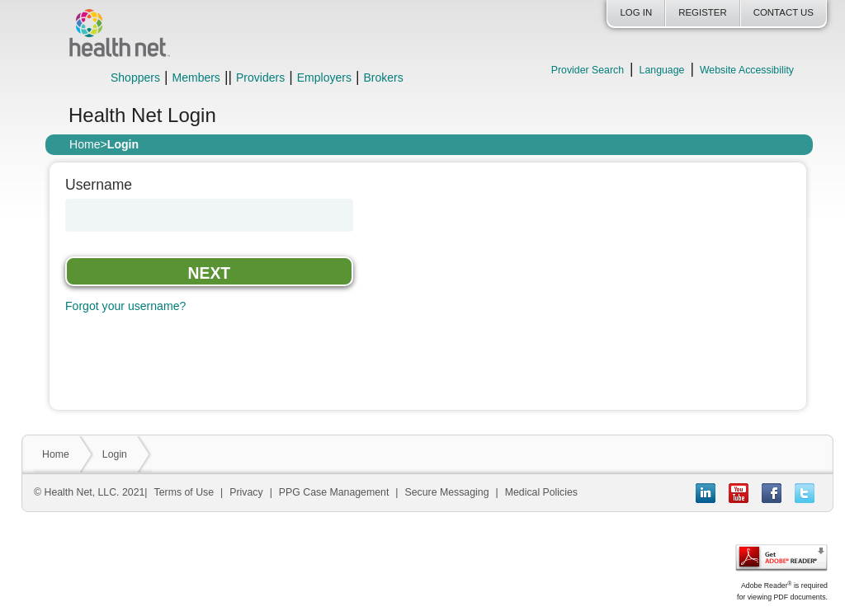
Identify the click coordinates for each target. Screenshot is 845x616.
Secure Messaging (447, 492)
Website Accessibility (747, 70)
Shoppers (135, 78)
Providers (260, 78)
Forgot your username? (125, 306)
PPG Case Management (334, 492)
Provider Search (588, 70)
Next (210, 273)
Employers (324, 78)
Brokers (383, 78)
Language (662, 70)
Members (196, 78)
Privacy (246, 492)
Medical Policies (541, 492)
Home (85, 144)
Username (99, 186)
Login (115, 454)
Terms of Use (184, 492)
